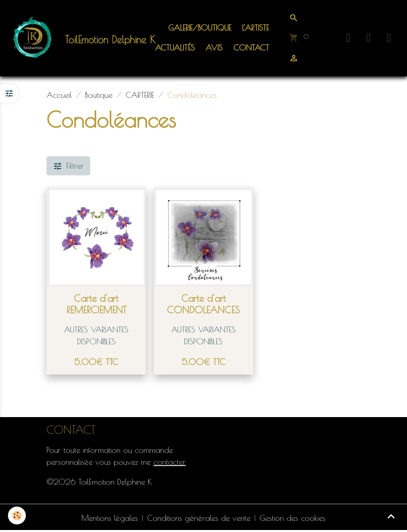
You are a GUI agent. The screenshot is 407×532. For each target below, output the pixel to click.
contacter (169, 462)
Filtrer (68, 166)
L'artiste (254, 28)
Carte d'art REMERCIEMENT (96, 304)
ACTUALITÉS (175, 48)
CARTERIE (140, 95)
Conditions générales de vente (199, 518)
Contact (250, 48)
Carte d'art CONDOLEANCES (203, 304)
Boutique (99, 95)
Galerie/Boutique (200, 28)
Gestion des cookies (293, 518)
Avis (213, 48)
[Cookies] (17, 515)
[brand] (63, 38)
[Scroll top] (391, 516)
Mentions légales (110, 518)
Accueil (59, 95)
